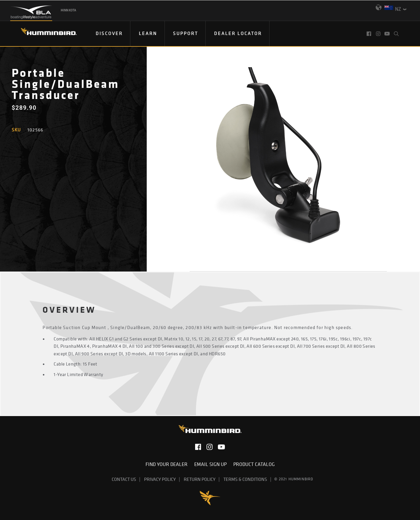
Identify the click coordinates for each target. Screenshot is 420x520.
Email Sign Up (212, 464)
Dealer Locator (238, 33)
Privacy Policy (160, 479)
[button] (369, 34)
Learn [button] (148, 33)
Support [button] (185, 33)
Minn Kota (68, 10)
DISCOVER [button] (109, 33)
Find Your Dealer (168, 464)
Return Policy (200, 479)
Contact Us (124, 479)
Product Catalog (254, 464)
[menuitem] (109, 34)
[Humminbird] (44, 33)
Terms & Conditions (245, 479)
